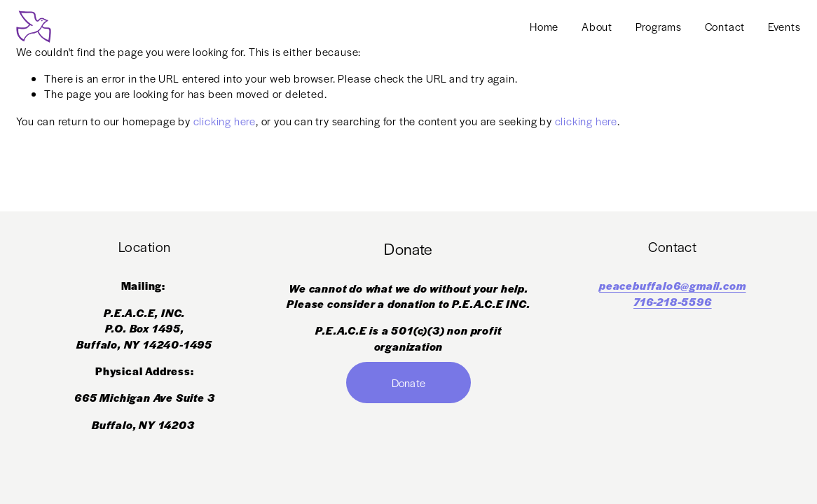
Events (784, 26)
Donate (409, 383)
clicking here (225, 121)
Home (544, 26)
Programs (659, 26)
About (597, 26)
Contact (725, 26)
